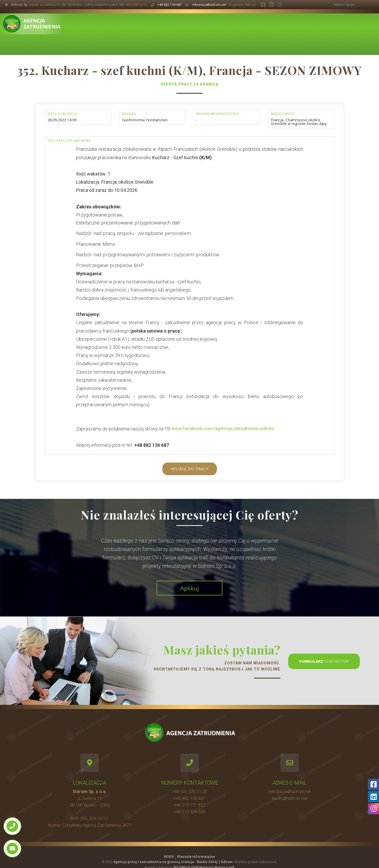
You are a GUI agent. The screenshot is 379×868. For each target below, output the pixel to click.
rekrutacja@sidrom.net (209, 5)
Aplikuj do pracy (190, 469)
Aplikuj (190, 588)
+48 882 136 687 (170, 5)
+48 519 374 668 (189, 812)
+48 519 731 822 (189, 805)
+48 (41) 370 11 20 (189, 791)
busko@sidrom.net (290, 798)
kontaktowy (324, 661)
